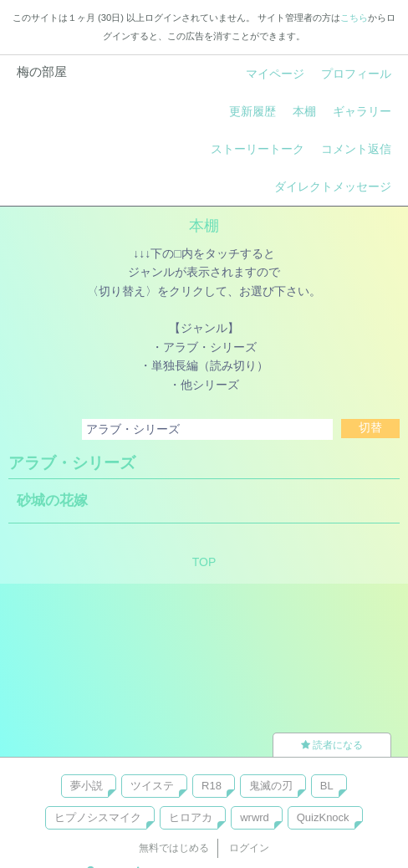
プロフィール (356, 74)
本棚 (304, 111)
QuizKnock (323, 817)
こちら (354, 18)
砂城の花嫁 (52, 500)
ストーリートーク (258, 149)
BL (327, 786)
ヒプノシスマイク (98, 817)
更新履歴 (252, 111)
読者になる (332, 745)
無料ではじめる (174, 848)
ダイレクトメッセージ (333, 186)
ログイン (249, 848)
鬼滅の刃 (271, 786)
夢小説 (87, 786)
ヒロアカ (191, 817)
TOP (204, 562)
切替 (370, 427)
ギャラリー (362, 111)
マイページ (275, 74)
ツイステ (152, 786)
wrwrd (255, 817)
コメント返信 (356, 149)
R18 (212, 786)
